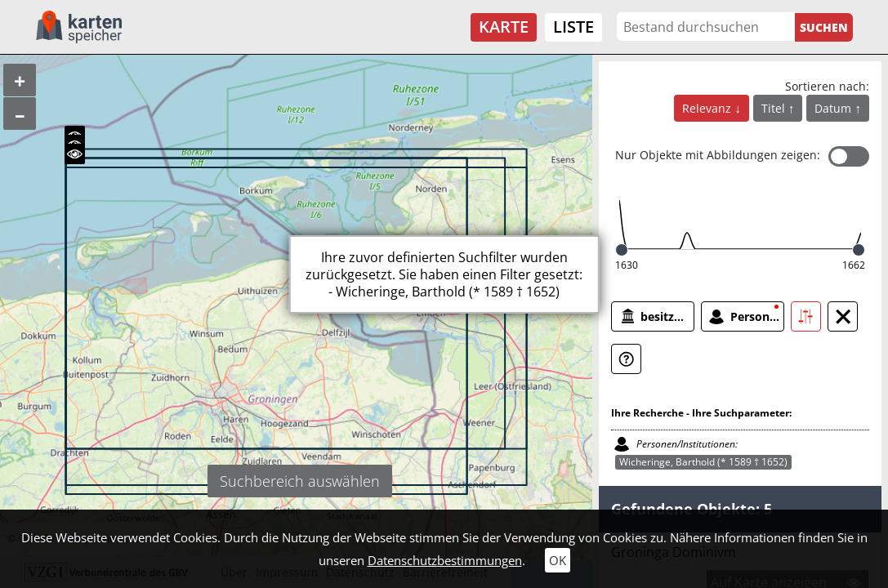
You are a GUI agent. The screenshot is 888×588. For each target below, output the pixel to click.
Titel (775, 108)
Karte (504, 27)
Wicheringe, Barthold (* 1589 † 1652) (703, 462)
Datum (834, 108)
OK (558, 560)
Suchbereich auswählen (300, 481)
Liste (573, 27)
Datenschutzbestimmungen (445, 560)
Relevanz (708, 108)
